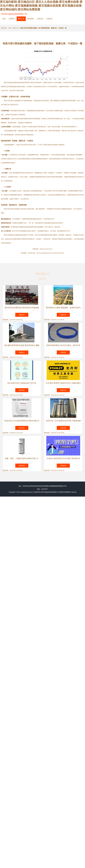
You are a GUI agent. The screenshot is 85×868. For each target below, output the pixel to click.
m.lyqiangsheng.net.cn (27, 492)
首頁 (4, 19)
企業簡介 (12, 19)
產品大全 (21, 19)
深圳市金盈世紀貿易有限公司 (14, 14)
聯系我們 (31, 19)
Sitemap (74, 492)
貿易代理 (37, 492)
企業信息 (40, 19)
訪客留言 (49, 19)
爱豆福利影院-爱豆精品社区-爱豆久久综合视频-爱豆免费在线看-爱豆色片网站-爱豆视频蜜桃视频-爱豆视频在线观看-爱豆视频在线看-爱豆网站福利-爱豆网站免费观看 (41, 6)
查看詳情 (22, 315)
